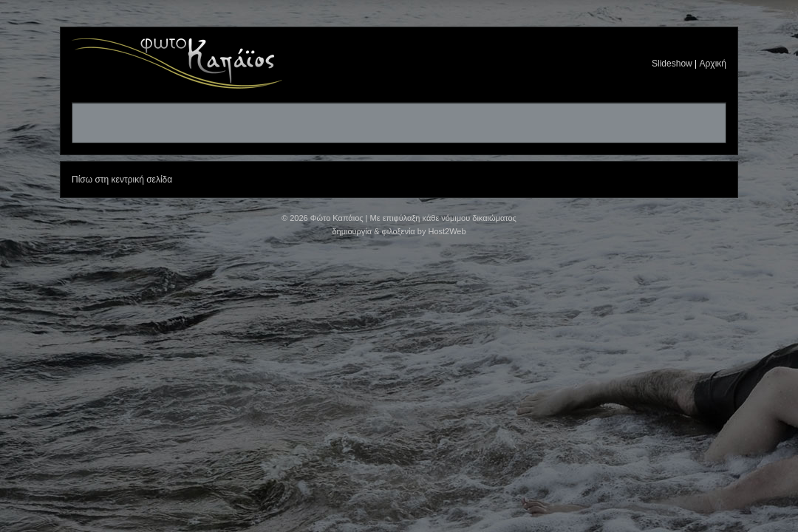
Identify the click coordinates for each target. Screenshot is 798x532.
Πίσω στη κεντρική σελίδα (122, 180)
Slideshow (672, 64)
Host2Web (447, 231)
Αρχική (713, 64)
